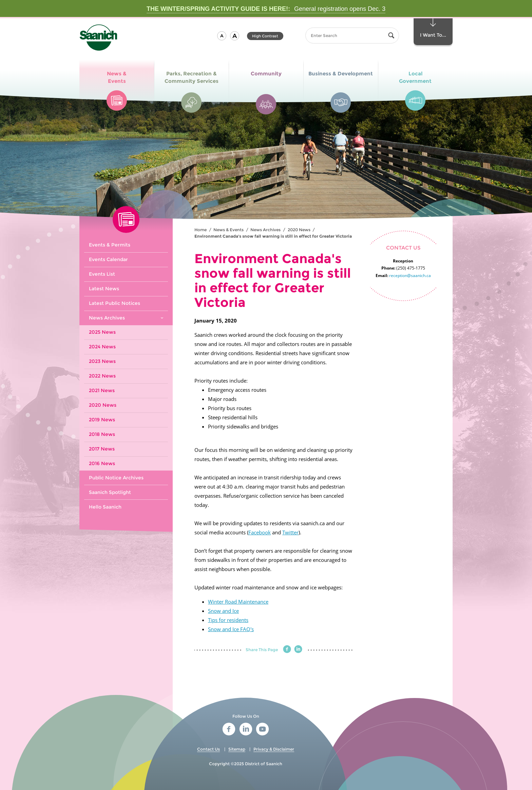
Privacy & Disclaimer (274, 749)
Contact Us (208, 749)
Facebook (260, 532)
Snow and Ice (223, 611)
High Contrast (265, 36)
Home (201, 230)
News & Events (229, 230)
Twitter (290, 532)
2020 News (299, 230)
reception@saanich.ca (410, 275)
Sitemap (237, 749)
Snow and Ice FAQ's (231, 629)
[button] (222, 36)
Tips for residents (228, 620)
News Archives (265, 230)
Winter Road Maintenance (238, 602)
